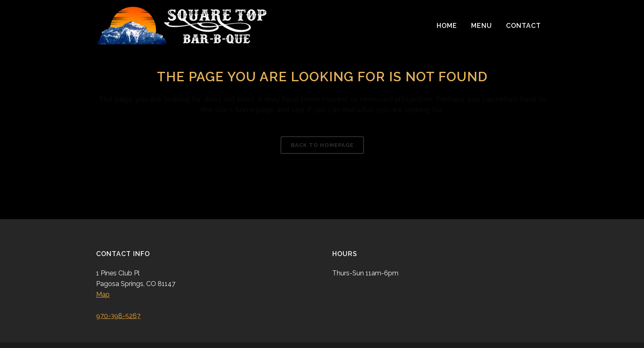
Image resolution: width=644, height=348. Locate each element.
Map (103, 294)
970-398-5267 (118, 316)
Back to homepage (322, 145)
